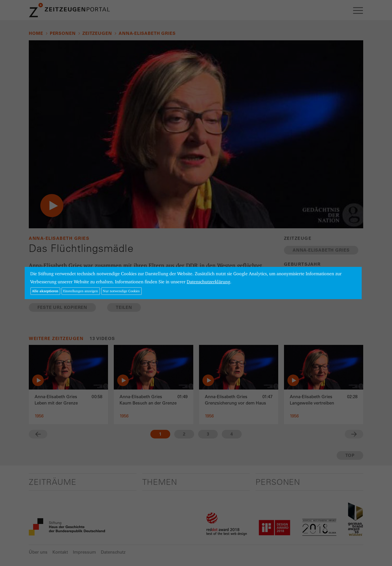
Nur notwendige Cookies (121, 291)
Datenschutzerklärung (208, 282)
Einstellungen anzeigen (81, 291)
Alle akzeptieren (45, 291)
